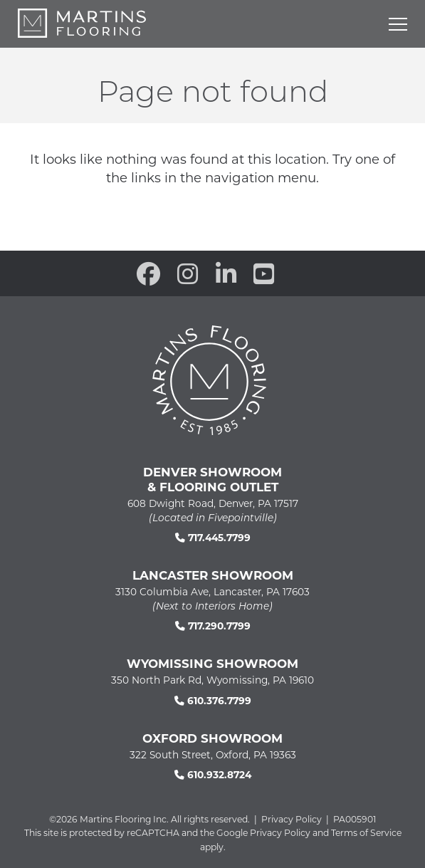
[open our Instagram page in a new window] (188, 273)
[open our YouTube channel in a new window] (264, 273)
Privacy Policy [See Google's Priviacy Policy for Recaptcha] (280, 832)
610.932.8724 (213, 774)
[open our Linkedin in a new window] (226, 273)
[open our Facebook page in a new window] (148, 273)
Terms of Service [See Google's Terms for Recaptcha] (366, 832)
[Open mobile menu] (398, 24)
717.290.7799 (213, 626)
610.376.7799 (213, 700)
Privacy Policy (292, 819)
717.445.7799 (213, 537)
